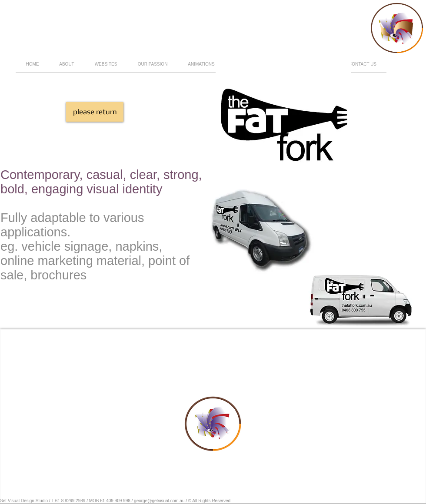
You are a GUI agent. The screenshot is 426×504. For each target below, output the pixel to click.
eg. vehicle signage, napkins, (81, 246)
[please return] (95, 112)
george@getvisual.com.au (159, 501)
